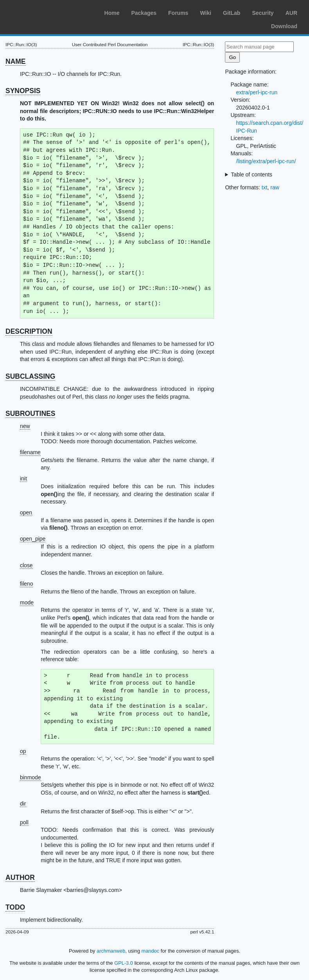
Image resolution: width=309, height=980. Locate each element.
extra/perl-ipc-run (257, 92)
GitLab (232, 13)
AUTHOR (20, 878)
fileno (26, 584)
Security (263, 13)
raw (275, 187)
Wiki (206, 13)
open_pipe (33, 539)
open (26, 512)
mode (27, 602)
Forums (178, 13)
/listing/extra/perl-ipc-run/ (266, 161)
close (26, 565)
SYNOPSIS (23, 91)
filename (30, 452)
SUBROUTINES (30, 414)
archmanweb (111, 951)
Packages (144, 13)
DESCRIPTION (29, 331)
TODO (15, 907)
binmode (31, 777)
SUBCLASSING (30, 376)
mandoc (151, 951)
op (23, 751)
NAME (16, 61)
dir (23, 804)
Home (112, 13)
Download (284, 26)
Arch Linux (43, 12)
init (23, 478)
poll (24, 822)
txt (265, 187)
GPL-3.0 (124, 963)
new (25, 426)
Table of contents (252, 174)
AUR (291, 13)
